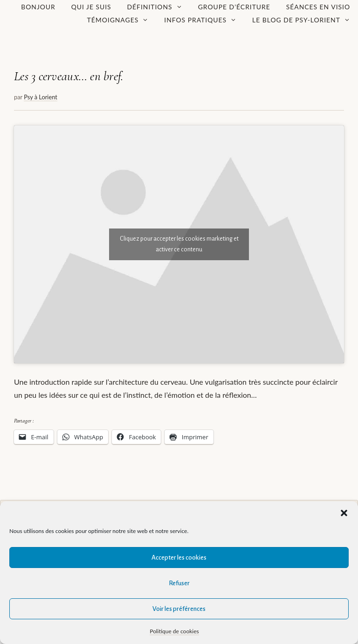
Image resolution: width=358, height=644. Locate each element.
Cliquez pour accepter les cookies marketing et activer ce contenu (179, 244)
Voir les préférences (179, 609)
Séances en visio (318, 7)
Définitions (159, 7)
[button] (344, 513)
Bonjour (38, 7)
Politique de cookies (174, 631)
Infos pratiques (204, 20)
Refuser (179, 583)
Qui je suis (91, 7)
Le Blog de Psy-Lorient (305, 20)
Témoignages (122, 20)
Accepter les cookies (179, 557)
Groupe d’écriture (234, 7)
